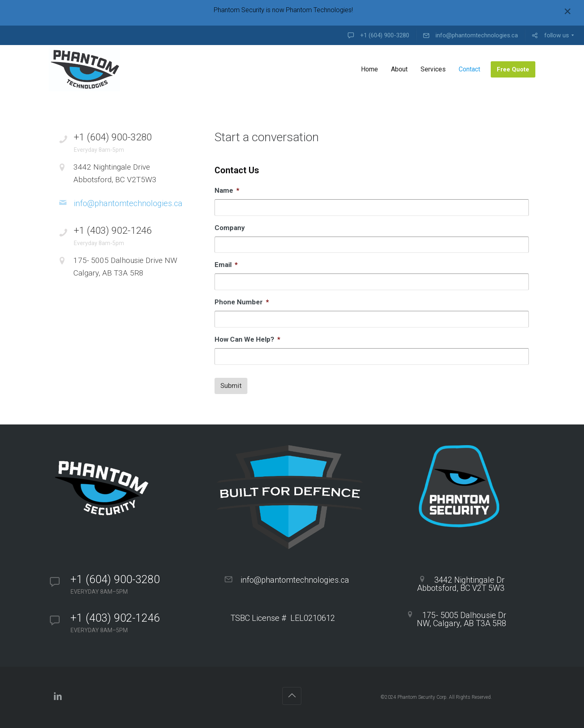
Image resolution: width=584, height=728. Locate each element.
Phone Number (242, 302)
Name (227, 190)
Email (226, 265)
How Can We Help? (247, 339)
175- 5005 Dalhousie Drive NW (135, 267)
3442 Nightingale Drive (135, 174)
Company (230, 228)
